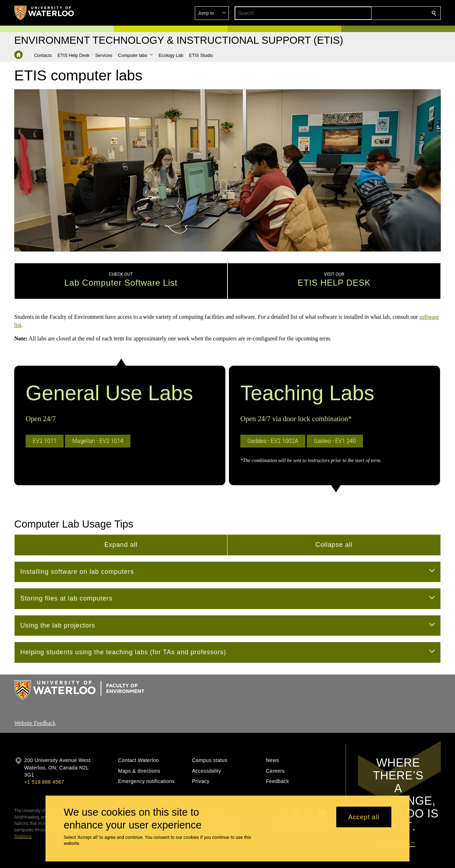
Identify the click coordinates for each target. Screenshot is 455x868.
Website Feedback (35, 700)
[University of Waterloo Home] (44, 13)
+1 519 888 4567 (44, 759)
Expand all (121, 522)
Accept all (364, 817)
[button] (382, 13)
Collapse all (334, 522)
